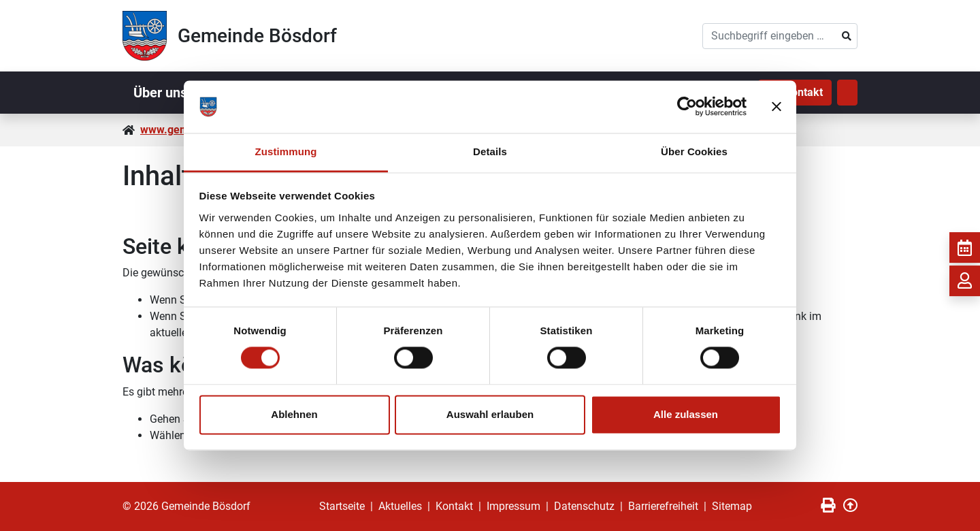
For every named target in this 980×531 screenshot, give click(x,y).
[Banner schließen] (777, 107)
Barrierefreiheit (663, 506)
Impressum (513, 506)
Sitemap (732, 506)
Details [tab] (490, 151)
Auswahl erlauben (490, 414)
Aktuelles (400, 506)
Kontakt (454, 506)
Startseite (342, 506)
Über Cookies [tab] (694, 151)
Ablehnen (294, 414)
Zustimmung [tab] (286, 151)
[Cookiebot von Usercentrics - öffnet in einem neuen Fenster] (687, 107)
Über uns (160, 93)
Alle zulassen (686, 414)
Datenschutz (584, 506)
